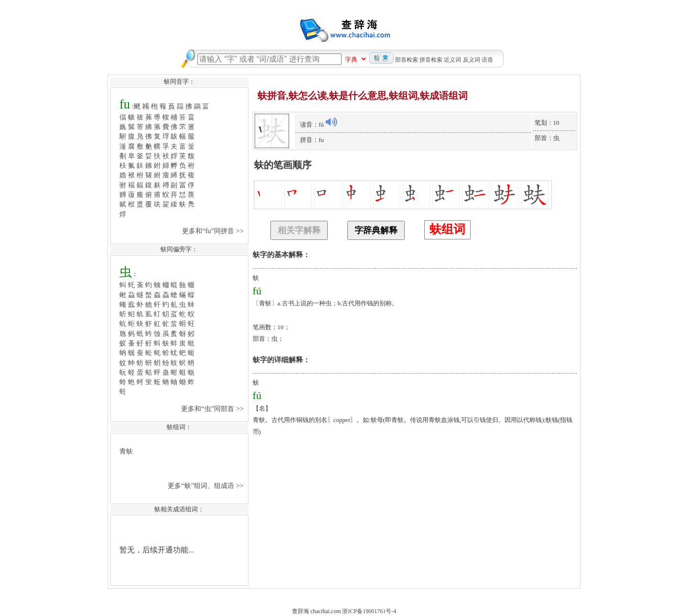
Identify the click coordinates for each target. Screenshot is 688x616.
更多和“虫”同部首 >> (213, 409)
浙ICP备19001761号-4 (369, 611)
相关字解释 (299, 230)
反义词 (472, 60)
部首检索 (407, 60)
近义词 (452, 60)
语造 (487, 60)
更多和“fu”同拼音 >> (214, 231)
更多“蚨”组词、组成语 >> (206, 486)
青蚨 (126, 451)
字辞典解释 (376, 230)
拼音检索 (431, 60)
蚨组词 (447, 229)
